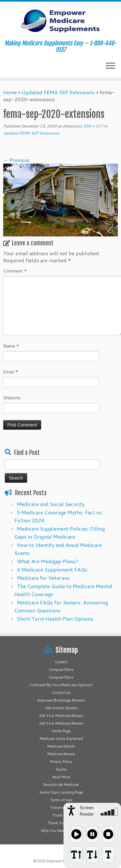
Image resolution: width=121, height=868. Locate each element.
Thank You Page (61, 823)
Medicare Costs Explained (61, 739)
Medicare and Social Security (51, 504)
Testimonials (61, 808)
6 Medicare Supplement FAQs (52, 569)
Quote (61, 769)
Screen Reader (87, 811)
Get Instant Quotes (61, 708)
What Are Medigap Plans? (47, 561)
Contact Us (61, 693)
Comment (15, 271)
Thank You (61, 815)
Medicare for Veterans (43, 578)
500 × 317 (93, 126)
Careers (61, 662)
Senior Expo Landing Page (61, 792)
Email (11, 372)
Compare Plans (61, 670)
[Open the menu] (110, 66)
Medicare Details (61, 746)
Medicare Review (61, 754)
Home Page (61, 731)
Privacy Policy (61, 762)
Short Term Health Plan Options (55, 619)
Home (10, 92)
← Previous (16, 160)
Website (12, 398)
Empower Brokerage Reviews (61, 700)
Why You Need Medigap (61, 831)
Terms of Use (61, 800)
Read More (61, 777)
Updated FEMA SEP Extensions (58, 92)
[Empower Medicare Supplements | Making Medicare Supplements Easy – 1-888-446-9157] (60, 21)
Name (11, 346)
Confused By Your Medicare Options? (61, 685)
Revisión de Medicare (61, 785)
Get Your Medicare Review (61, 716)
